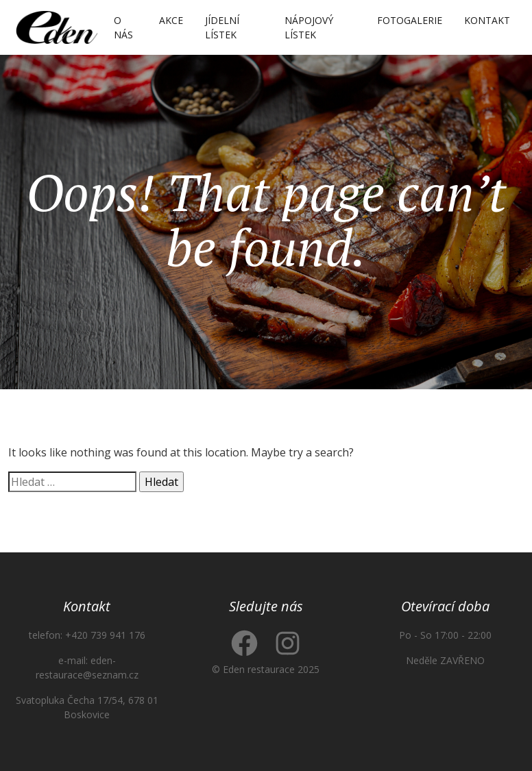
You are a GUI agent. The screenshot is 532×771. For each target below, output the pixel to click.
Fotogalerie (410, 20)
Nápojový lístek (309, 27)
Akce (171, 20)
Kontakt (487, 20)
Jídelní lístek (222, 27)
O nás (123, 27)
